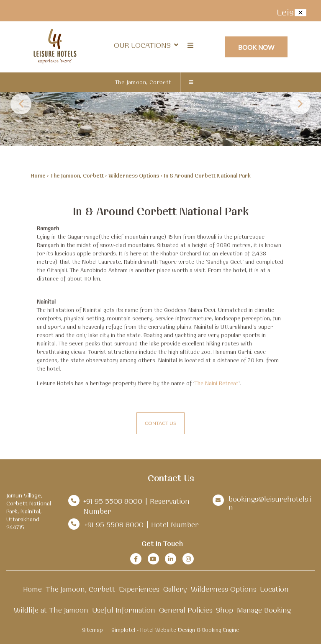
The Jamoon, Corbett (143, 82)
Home (38, 175)
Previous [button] (21, 104)
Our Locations (146, 45)
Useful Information (124, 610)
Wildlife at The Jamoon (51, 610)
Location (274, 589)
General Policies (186, 610)
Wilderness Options (134, 175)
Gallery (175, 589)
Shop (225, 610)
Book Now (256, 47)
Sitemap (92, 630)
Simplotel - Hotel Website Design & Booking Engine (175, 630)
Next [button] (300, 104)
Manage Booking (264, 610)
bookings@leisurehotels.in (270, 503)
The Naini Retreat (217, 383)
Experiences (139, 589)
